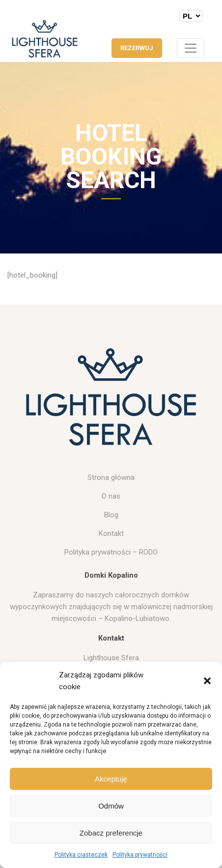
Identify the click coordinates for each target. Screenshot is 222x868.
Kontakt (111, 533)
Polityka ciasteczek (81, 855)
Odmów (111, 806)
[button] (207, 681)
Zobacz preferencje (111, 833)
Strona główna (111, 477)
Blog (111, 515)
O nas (111, 496)
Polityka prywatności (140, 855)
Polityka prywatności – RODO (111, 552)
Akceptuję (111, 779)
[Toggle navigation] (191, 48)
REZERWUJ (137, 48)
